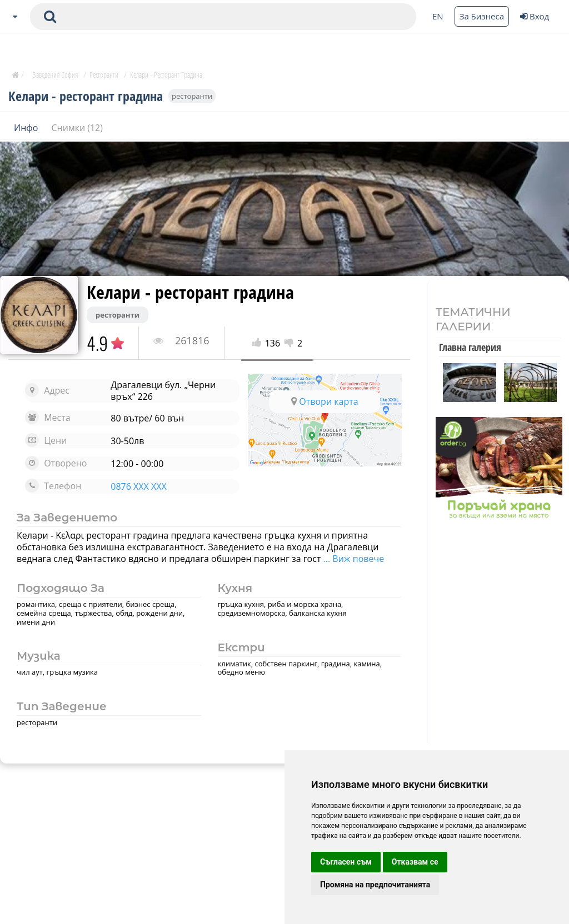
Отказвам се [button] (415, 862)
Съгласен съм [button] (346, 862)
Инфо (27, 127)
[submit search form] (50, 17)
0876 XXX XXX (138, 486)
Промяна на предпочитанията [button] (375, 885)
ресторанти (192, 96)
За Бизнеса (482, 16)
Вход (535, 16)
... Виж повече (352, 559)
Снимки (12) (77, 127)
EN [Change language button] (438, 16)
